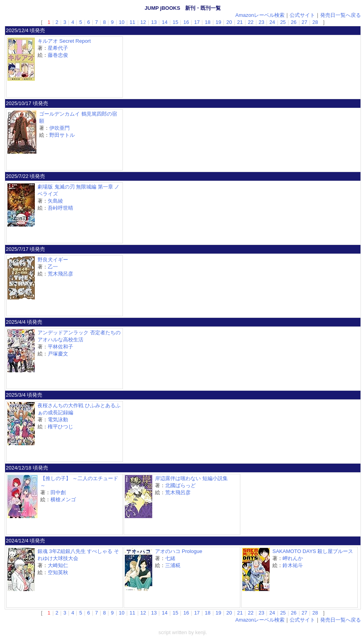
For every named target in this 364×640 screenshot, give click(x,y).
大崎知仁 (58, 565)
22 (250, 22)
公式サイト (302, 15)
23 (261, 22)
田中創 (58, 492)
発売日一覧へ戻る (341, 15)
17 (197, 22)
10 (122, 22)
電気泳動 (58, 420)
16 (186, 22)
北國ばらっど (180, 485)
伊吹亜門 (59, 128)
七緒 (170, 558)
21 (240, 22)
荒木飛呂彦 (60, 274)
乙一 (53, 267)
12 (143, 22)
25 (283, 22)
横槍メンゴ (63, 499)
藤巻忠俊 (58, 55)
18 (207, 22)
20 (229, 22)
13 (154, 22)
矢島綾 (55, 201)
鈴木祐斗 (293, 565)
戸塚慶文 (58, 354)
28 (315, 22)
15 (175, 22)
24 (272, 22)
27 (305, 22)
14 (164, 22)
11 (132, 22)
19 (218, 22)
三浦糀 (173, 565)
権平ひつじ (60, 427)
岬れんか (293, 558)
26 (294, 22)
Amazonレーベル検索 (260, 15)
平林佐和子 (60, 347)
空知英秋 (58, 572)
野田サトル (62, 135)
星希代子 (58, 48)
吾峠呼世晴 (60, 208)
